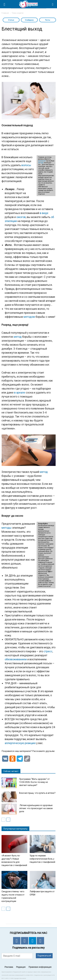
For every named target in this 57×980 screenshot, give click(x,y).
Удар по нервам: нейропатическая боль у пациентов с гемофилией (42, 859)
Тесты (47, 20)
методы (7, 528)
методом (29, 317)
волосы (26, 165)
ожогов (21, 217)
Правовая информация (40, 967)
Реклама (9, 967)
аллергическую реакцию (20, 743)
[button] (53, 4)
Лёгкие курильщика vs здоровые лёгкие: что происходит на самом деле (36, 808)
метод (18, 337)
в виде (44, 213)
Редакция (21, 967)
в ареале (20, 393)
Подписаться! (44, 956)
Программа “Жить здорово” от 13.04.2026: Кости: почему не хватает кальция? (34, 782)
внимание (42, 161)
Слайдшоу (29, 20)
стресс (48, 651)
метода (41, 163)
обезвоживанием (16, 659)
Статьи (11, 20)
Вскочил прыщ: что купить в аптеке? (37, 793)
